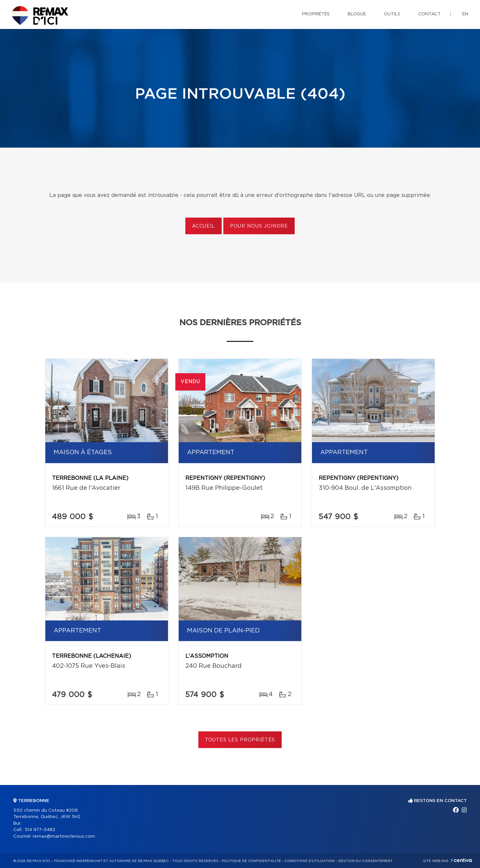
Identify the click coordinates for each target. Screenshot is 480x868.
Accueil (203, 226)
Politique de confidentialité (251, 861)
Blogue (357, 14)
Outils (392, 14)
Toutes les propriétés (240, 740)
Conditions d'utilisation (309, 861)
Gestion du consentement (365, 861)
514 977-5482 (40, 830)
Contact (429, 14)
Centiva (461, 860)
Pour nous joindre (259, 226)
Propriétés (316, 14)
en (465, 14)
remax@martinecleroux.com (64, 837)
